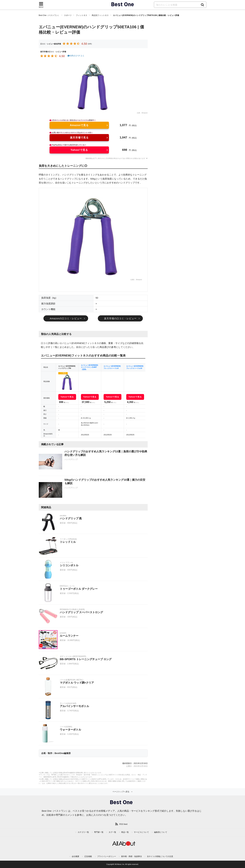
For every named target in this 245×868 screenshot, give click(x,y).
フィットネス (82, 15)
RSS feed (123, 824)
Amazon (145, 113)
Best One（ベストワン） (49, 15)
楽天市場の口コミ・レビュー (120, 318)
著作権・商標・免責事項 (131, 856)
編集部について (161, 832)
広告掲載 (88, 856)
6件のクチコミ (76, 56)
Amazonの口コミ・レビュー (66, 318)
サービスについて (141, 832)
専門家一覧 (99, 832)
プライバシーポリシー (107, 856)
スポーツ (68, 15)
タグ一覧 (112, 832)
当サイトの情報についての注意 (160, 856)
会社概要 (75, 856)
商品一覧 (125, 832)
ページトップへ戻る (121, 792)
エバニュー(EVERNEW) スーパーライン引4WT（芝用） (89, 367)
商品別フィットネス (100, 15)
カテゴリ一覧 (83, 832)
